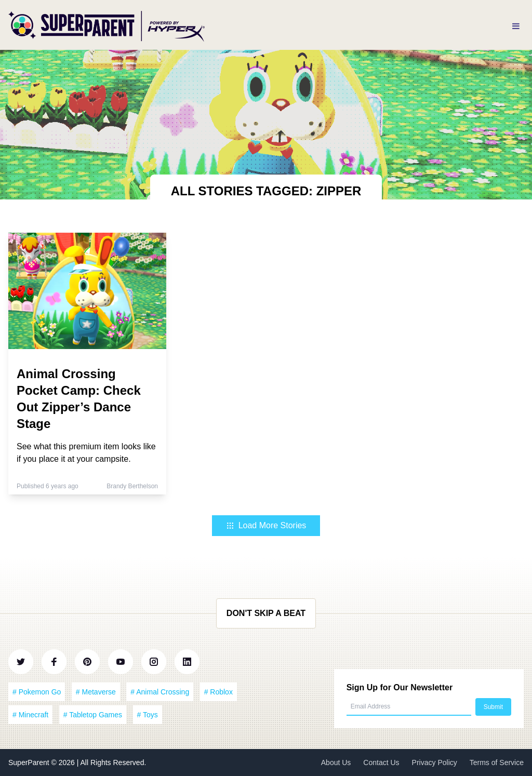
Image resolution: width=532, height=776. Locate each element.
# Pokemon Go (37, 692)
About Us (336, 762)
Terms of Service (497, 762)
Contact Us (381, 762)
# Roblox (218, 692)
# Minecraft (30, 715)
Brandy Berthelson (132, 486)
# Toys (148, 715)
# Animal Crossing (160, 692)
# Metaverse (96, 692)
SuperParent (30, 762)
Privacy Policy (435, 762)
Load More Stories (266, 525)
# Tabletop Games (93, 715)
